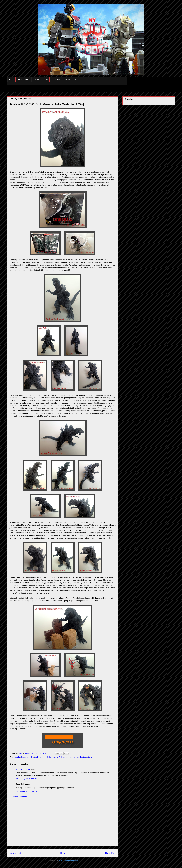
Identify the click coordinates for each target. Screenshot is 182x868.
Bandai (17, 757)
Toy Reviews (56, 79)
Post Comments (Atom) (68, 860)
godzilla (30, 757)
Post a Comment (20, 797)
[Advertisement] (63, 824)
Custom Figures (71, 79)
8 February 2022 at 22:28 (26, 791)
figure (24, 757)
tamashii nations (80, 757)
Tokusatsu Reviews (41, 79)
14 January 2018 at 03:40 (26, 779)
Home (12, 79)
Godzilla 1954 (40, 757)
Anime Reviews (24, 79)
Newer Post (15, 853)
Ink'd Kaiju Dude (23, 769)
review (55, 757)
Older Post (110, 853)
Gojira (49, 757)
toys (90, 757)
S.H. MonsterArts (66, 757)
